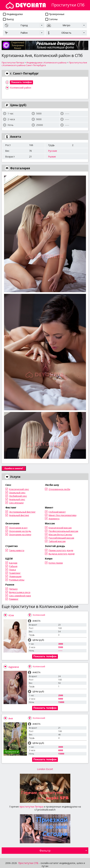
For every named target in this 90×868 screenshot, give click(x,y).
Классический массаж (60, 528)
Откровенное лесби (59, 489)
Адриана (14, 667)
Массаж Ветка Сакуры (60, 534)
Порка (12, 570)
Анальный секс (17, 499)
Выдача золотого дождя (62, 554)
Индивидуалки (13, 14)
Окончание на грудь (20, 531)
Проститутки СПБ (28, 863)
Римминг (14, 599)
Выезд (8, 19)
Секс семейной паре (20, 596)
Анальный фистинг (19, 515)
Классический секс (19, 489)
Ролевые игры (17, 580)
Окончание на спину (20, 534)
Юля (11, 615)
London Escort (45, 769)
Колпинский (39, 615)
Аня (11, 718)
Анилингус (54, 519)
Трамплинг (15, 573)
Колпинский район (21, 88)
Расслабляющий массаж (61, 538)
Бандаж (13, 563)
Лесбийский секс (18, 496)
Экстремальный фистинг (22, 512)
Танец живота (17, 550)
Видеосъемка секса (20, 592)
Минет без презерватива (62, 515)
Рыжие (52, 157)
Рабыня (13, 566)
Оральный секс (17, 493)
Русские (53, 151)
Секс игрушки (16, 503)
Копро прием (56, 563)
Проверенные (55, 14)
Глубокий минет (57, 512)
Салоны (51, 19)
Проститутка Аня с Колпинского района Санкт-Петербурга (44, 64)
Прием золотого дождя (61, 550)
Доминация (15, 576)
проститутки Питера (31, 807)
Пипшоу (13, 589)
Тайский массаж (57, 541)
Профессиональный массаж (63, 531)
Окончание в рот (18, 528)
